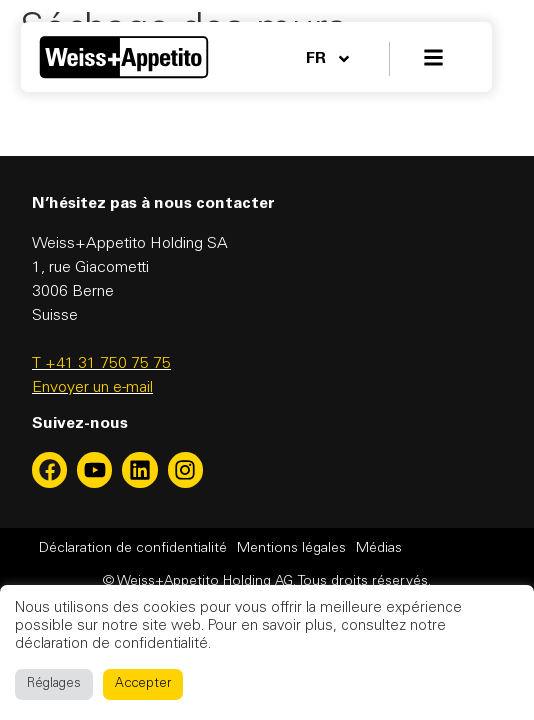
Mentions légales (291, 549)
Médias (379, 549)
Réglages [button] (54, 684)
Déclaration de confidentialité (133, 549)
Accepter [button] (143, 684)
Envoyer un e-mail (92, 388)
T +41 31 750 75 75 (101, 364)
